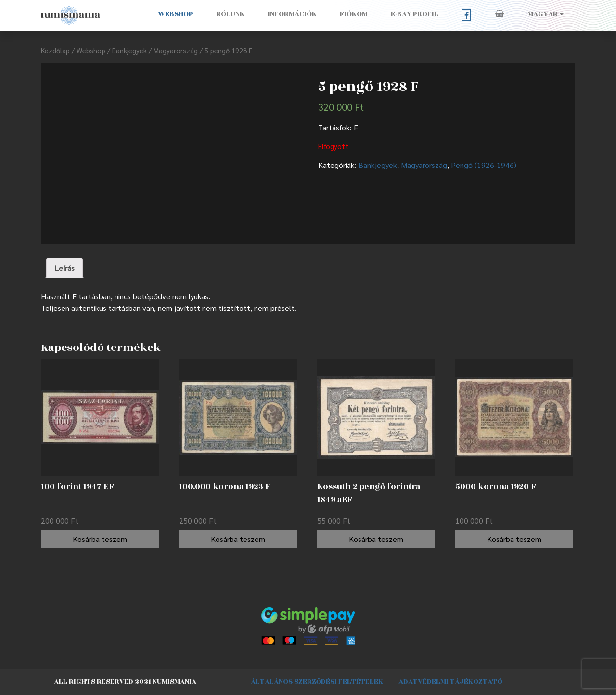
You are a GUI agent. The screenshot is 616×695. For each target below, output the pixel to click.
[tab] (64, 268)
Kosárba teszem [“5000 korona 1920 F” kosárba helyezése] (514, 539)
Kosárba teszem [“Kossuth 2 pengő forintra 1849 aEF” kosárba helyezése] (376, 539)
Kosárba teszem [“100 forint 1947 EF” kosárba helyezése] (100, 539)
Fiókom (354, 14)
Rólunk (230, 14)
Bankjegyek (129, 50)
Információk (292, 14)
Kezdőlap (55, 50)
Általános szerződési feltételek (317, 682)
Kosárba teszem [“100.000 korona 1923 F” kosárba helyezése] (238, 539)
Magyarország (176, 50)
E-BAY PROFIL (415, 14)
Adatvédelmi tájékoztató (450, 682)
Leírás (64, 268)
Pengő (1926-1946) (484, 165)
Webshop (175, 14)
